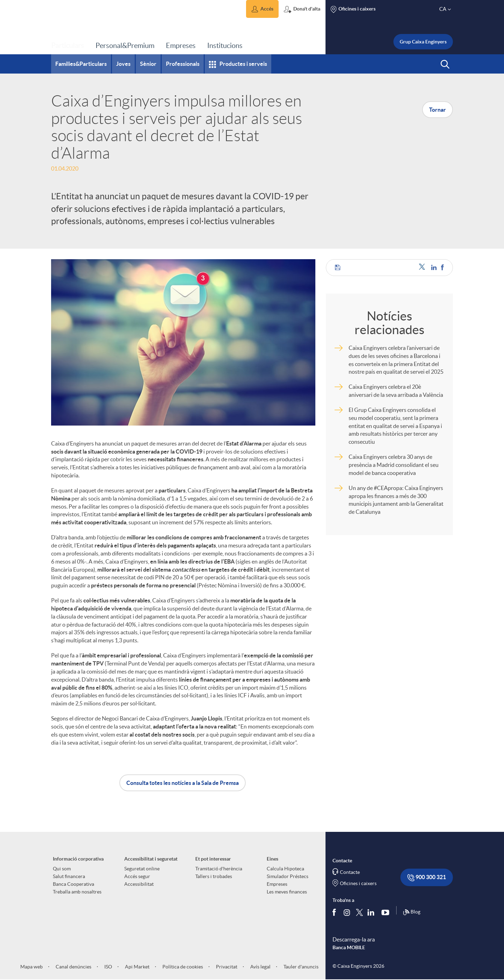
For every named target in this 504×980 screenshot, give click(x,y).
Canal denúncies (73, 967)
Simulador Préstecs (288, 876)
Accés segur (137, 876)
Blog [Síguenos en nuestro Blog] (412, 912)
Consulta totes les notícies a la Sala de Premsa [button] (183, 783)
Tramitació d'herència (219, 869)
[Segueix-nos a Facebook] (336, 912)
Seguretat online (142, 869)
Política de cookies (182, 967)
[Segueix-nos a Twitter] (359, 912)
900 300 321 (427, 878)
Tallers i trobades (214, 876)
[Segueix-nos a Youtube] (387, 912)
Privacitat (226, 967)
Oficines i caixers (358, 883)
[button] (262, 9)
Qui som (62, 869)
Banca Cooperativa (73, 884)
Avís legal (260, 967)
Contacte (350, 872)
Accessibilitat (139, 884)
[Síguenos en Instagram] (347, 912)
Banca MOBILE (349, 947)
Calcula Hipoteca (285, 869)
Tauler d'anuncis (300, 967)
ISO (108, 967)
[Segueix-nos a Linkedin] (372, 912)
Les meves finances (287, 892)
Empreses (277, 884)
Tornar (437, 110)
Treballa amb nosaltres (77, 892)
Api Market (137, 967)
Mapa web (31, 967)
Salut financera (69, 876)
